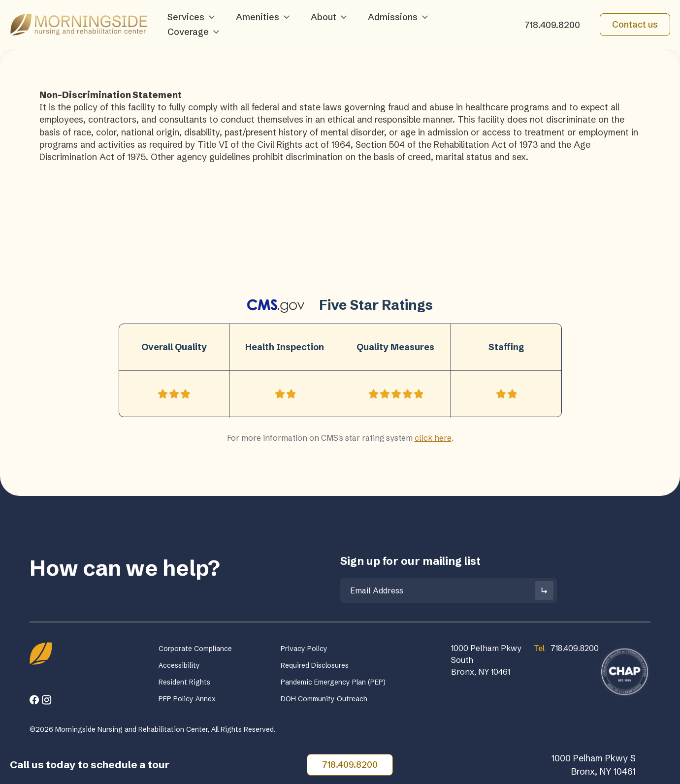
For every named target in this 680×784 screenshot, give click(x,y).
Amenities (263, 17)
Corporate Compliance (195, 649)
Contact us (635, 24)
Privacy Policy (304, 649)
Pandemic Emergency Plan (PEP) (333, 682)
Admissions (399, 17)
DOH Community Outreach (324, 699)
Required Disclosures (315, 665)
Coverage (194, 32)
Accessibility (179, 665)
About (329, 17)
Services (192, 17)
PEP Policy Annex (187, 699)
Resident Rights (184, 682)
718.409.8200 (552, 25)
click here (433, 438)
